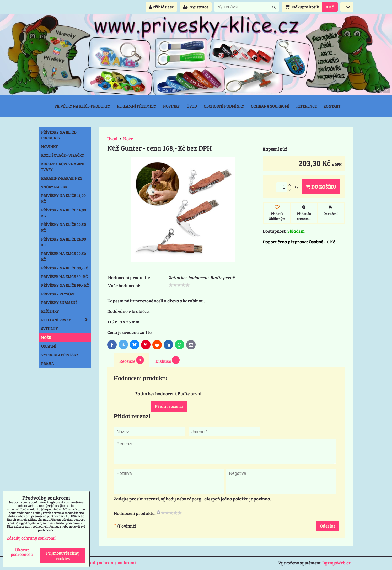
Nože (46, 337)
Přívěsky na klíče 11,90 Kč (63, 198)
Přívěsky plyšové (58, 294)
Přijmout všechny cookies (63, 556)
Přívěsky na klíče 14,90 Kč (64, 213)
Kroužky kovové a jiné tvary (63, 167)
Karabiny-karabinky (62, 178)
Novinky (171, 106)
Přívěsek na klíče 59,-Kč (65, 276)
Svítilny (50, 328)
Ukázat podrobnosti (22, 552)
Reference (307, 106)
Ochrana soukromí (270, 106)
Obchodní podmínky (224, 106)
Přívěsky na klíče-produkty (82, 106)
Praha (48, 363)
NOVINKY (50, 146)
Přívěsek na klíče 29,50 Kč (64, 256)
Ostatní (49, 346)
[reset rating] (159, 512)
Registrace (196, 7)
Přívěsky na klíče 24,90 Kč (64, 242)
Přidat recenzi (169, 406)
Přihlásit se (161, 7)
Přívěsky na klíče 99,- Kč (65, 285)
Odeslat (327, 526)
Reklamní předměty (137, 106)
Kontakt (332, 106)
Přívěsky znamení (59, 302)
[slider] (179, 285)
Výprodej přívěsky (60, 355)
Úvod (192, 106)
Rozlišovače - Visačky (63, 155)
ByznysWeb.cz (336, 563)
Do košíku (321, 187)
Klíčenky (50, 311)
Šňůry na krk (54, 187)
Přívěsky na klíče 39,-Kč (65, 268)
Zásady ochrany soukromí (109, 563)
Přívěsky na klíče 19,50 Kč (64, 227)
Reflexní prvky (66, 320)
